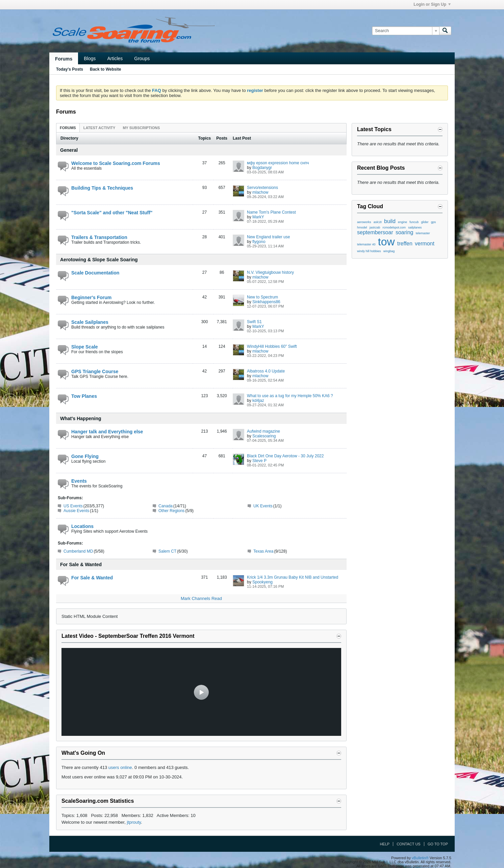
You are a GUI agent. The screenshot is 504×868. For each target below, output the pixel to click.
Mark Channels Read (201, 598)
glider (425, 222)
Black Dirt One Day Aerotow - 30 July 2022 (285, 456)
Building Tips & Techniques (102, 188)
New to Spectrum (262, 297)
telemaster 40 (366, 244)
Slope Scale (85, 347)
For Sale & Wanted (81, 564)
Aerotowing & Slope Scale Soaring (99, 260)
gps (434, 222)
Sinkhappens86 (266, 302)
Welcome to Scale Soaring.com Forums (116, 163)
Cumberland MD (78, 551)
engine (402, 222)
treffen (405, 244)
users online (120, 767)
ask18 (378, 222)
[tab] (68, 128)
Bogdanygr (262, 168)
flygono (259, 242)
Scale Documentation (95, 273)
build (390, 221)
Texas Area (263, 551)
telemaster (423, 233)
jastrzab (375, 227)
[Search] (406, 31)
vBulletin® (420, 858)
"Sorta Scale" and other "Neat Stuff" (112, 213)
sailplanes (415, 227)
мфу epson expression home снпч (278, 163)
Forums (64, 59)
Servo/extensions (262, 188)
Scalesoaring (264, 436)
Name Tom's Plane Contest (271, 212)
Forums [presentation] (68, 128)
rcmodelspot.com (394, 227)
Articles (115, 58)
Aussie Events (76, 511)
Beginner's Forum (91, 297)
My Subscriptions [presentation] (141, 128)
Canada (166, 506)
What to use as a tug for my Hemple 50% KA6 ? (290, 396)
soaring (404, 232)
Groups (142, 58)
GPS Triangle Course (95, 371)
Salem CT (167, 551)
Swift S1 (254, 322)
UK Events (263, 506)
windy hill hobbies (369, 251)
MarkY (258, 217)
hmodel (362, 227)
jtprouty (134, 822)
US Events (73, 506)
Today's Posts (70, 69)
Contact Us (409, 844)
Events (79, 481)
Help (385, 844)
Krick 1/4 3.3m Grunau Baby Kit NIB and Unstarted (293, 577)
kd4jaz (258, 401)
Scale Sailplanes (90, 322)
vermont (425, 244)
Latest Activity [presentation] (99, 128)
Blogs (90, 58)
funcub (414, 222)
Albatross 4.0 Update (266, 371)
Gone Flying (85, 456)
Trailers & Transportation (99, 237)
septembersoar (375, 232)
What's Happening (81, 418)
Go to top (438, 844)
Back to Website (105, 69)
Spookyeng (262, 582)
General (69, 150)
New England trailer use (268, 237)
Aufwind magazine (263, 431)
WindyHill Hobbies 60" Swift (272, 346)
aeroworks (364, 222)
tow (386, 242)
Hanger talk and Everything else (107, 432)
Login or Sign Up (432, 4)
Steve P (259, 461)
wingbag (389, 251)
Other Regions (171, 511)
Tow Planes (84, 396)
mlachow (260, 192)
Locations (82, 526)
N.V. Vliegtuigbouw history (270, 272)
